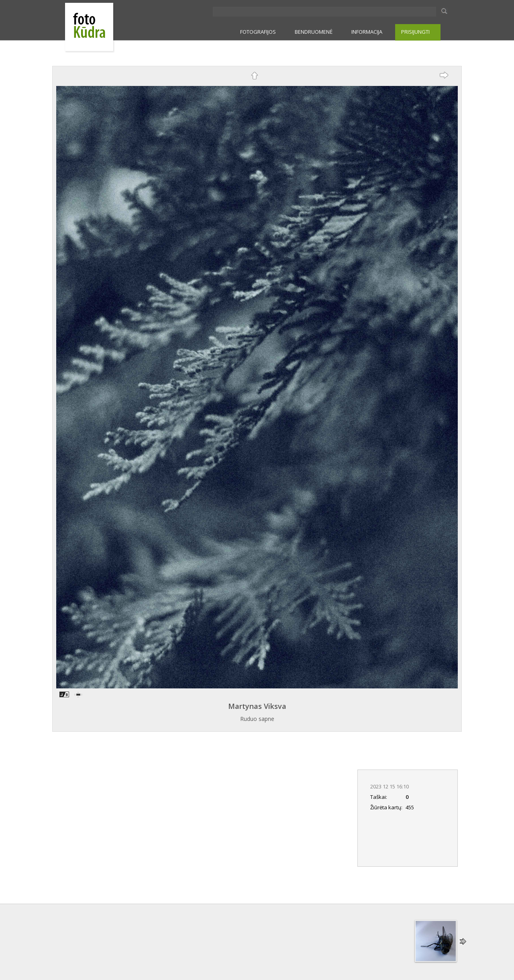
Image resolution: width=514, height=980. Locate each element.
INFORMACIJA (367, 32)
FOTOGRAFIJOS (258, 32)
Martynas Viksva (257, 706)
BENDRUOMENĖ (314, 32)
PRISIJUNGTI (415, 32)
